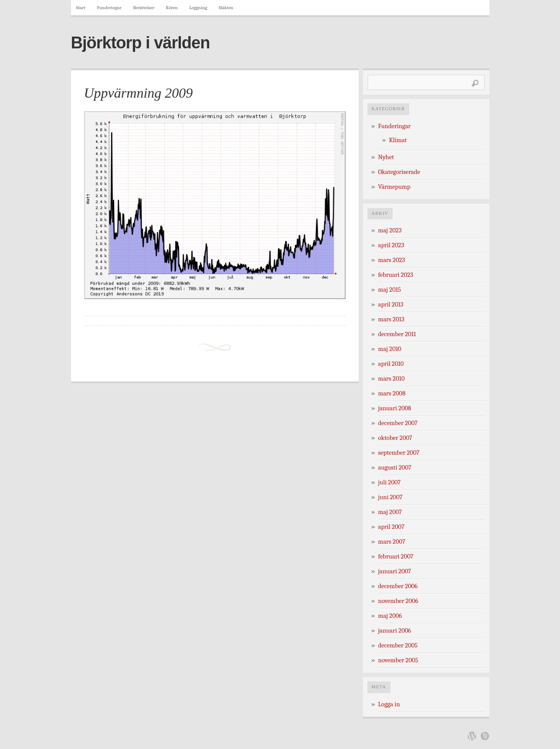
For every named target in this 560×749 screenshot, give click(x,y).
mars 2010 (392, 379)
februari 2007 (396, 557)
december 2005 (398, 645)
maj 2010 (390, 349)
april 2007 (392, 527)
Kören (172, 8)
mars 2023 (392, 260)
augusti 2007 (395, 468)
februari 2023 (396, 275)
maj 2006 (390, 616)
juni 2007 (390, 497)
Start (81, 8)
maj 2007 (390, 512)
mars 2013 (391, 319)
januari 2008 (395, 408)
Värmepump (394, 187)
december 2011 (397, 334)
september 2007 (399, 453)
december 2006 (398, 586)
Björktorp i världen (141, 43)
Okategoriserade (399, 172)
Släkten (226, 8)
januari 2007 (395, 571)
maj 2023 (390, 230)
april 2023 (391, 245)
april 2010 (391, 364)
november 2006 (398, 601)
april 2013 (391, 305)
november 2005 (398, 660)
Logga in (389, 704)
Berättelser (144, 8)
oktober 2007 (395, 438)
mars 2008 (392, 393)
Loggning (198, 8)
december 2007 (398, 423)
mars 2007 (392, 542)
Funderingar (109, 8)
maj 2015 (390, 290)
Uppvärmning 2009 (139, 93)
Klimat (398, 140)
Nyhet (386, 157)
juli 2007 (390, 482)
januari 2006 (395, 631)
